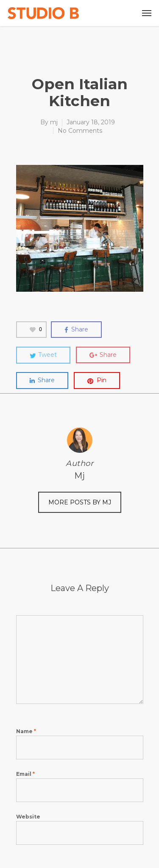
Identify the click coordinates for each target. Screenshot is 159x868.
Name (26, 731)
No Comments (80, 131)
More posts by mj (80, 502)
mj (54, 122)
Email (25, 774)
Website (28, 817)
